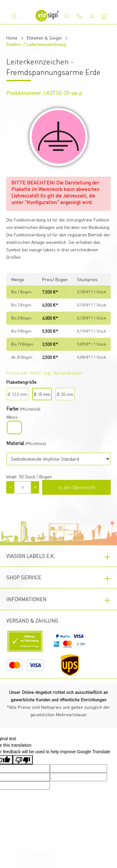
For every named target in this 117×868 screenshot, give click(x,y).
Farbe (12, 408)
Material (15, 443)
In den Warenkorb (77, 487)
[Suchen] (67, 16)
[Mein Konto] (92, 16)
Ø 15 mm (42, 394)
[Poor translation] (23, 760)
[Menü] (14, 16)
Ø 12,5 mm (17, 394)
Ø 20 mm (65, 394)
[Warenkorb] (105, 16)
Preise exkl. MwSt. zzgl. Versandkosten (44, 373)
